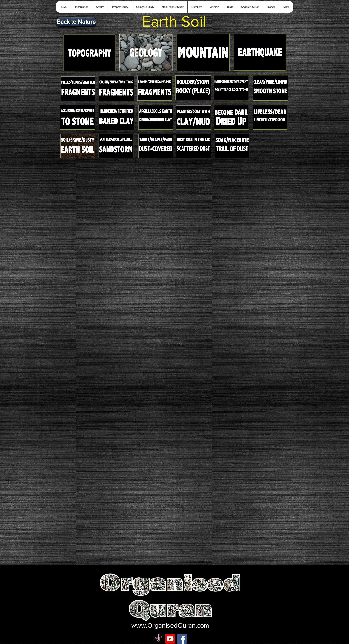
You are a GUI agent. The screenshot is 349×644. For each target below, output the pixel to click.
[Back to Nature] (76, 22)
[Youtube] (170, 639)
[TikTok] (158, 639)
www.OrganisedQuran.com (170, 625)
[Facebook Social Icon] (182, 639)
